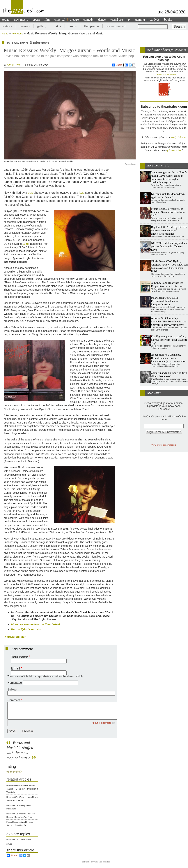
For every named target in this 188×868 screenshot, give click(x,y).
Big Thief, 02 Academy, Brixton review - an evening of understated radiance (169, 230)
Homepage (15, 683)
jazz (82, 193)
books (168, 20)
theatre (74, 20)
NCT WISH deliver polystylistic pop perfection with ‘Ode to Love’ (169, 246)
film (47, 20)
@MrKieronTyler (15, 637)
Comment (14, 700)
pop (30, 193)
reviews (7, 26)
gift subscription (174, 150)
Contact (86, 862)
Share (117, 65)
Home (5, 34)
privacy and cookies (100, 862)
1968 (26, 244)
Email (15, 668)
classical (60, 20)
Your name (19, 657)
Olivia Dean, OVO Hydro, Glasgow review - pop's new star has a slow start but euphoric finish (170, 266)
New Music (17, 34)
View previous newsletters (164, 445)
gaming (140, 20)
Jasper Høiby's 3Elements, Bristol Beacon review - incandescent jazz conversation (169, 358)
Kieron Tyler (14, 65)
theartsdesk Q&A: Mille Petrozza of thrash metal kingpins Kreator (165, 301)
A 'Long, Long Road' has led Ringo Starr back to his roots (167, 284)
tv (129, 20)
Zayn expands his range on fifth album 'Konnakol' (169, 374)
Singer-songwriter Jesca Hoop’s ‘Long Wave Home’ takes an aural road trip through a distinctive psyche (169, 177)
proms (72, 26)
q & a (57, 26)
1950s (9, 844)
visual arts (117, 20)
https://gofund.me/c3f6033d (165, 74)
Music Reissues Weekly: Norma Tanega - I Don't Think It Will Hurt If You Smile (22, 789)
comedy (88, 20)
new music (21, 20)
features (25, 26)
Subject (12, 689)
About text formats (101, 723)
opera (36, 20)
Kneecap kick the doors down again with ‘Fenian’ (168, 195)
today (6, 20)
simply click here (178, 137)
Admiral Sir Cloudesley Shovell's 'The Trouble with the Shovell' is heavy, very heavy (169, 321)
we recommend (116, 26)
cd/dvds (155, 20)
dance (102, 20)
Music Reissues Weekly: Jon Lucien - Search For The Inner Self (168, 212)
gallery (42, 26)
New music (26, 840)
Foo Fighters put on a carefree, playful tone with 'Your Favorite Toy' (169, 340)
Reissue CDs (12, 840)
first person (91, 26)
